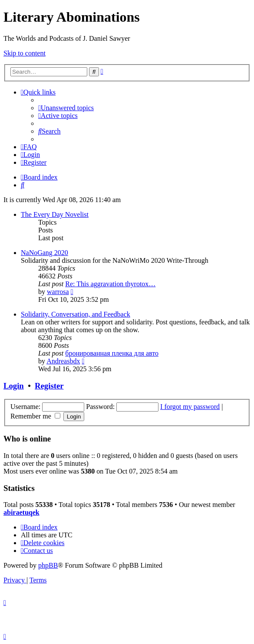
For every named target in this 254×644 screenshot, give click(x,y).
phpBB (48, 565)
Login (14, 386)
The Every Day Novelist (55, 214)
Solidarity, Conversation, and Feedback (76, 314)
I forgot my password (190, 407)
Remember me (35, 416)
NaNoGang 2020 (45, 253)
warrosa (58, 292)
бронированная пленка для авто (112, 353)
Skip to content (25, 53)
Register (49, 386)
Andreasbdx (63, 361)
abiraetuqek (21, 512)
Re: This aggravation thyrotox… (110, 284)
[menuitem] (66, 108)
